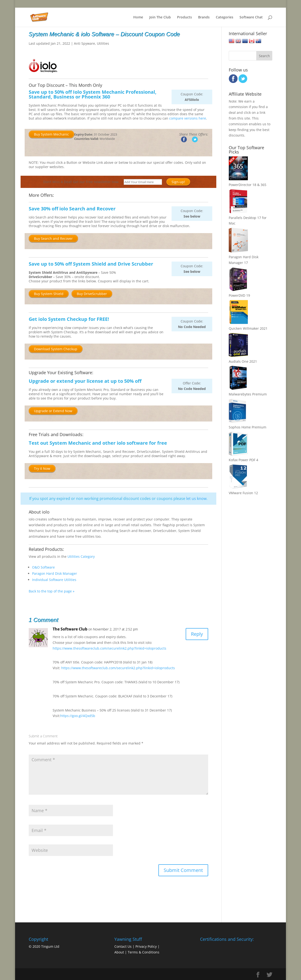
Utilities (103, 43)
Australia (258, 41)
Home (138, 17)
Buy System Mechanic (51, 134)
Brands (204, 17)
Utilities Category (81, 556)
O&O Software (43, 567)
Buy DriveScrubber (92, 294)
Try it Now (42, 468)
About (119, 952)
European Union (245, 41)
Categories (225, 17)
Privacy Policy (146, 946)
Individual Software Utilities (54, 580)
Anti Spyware (84, 43)
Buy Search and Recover (53, 238)
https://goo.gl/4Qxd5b (78, 716)
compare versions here (188, 118)
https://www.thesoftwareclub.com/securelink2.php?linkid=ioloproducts (109, 648)
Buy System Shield (49, 294)
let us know (196, 498)
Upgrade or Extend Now (53, 411)
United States (232, 41)
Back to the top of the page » (52, 591)
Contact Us (123, 946)
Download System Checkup (56, 349)
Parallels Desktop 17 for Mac (248, 218)
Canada (252, 41)
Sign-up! (178, 182)
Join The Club (160, 17)
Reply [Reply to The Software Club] (197, 634)
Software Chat (251, 17)
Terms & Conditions (144, 952)
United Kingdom (238, 41)
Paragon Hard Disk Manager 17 (244, 257)
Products (184, 17)
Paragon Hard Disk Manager (55, 573)
